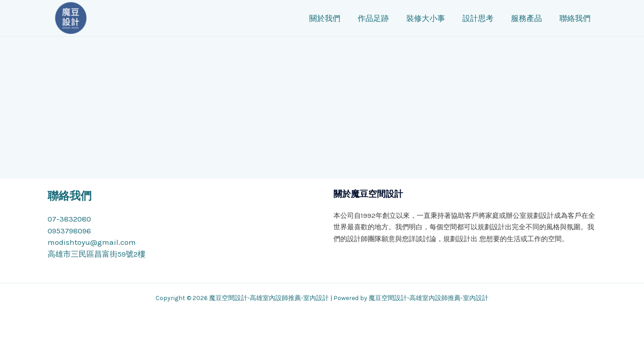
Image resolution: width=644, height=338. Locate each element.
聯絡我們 (581, 18)
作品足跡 (386, 18)
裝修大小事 (437, 18)
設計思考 (488, 18)
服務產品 (534, 18)
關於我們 (340, 18)
